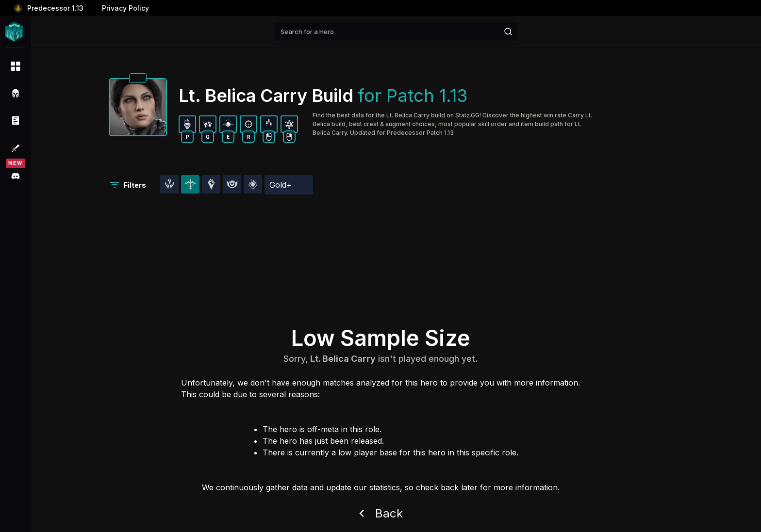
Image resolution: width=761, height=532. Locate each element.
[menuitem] (16, 66)
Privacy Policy (125, 8)
